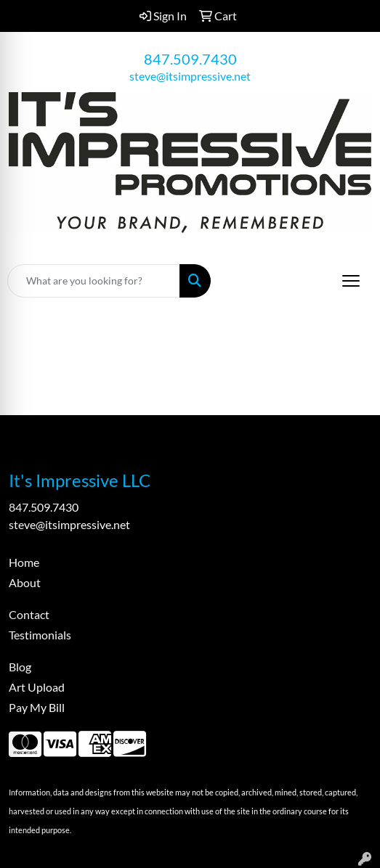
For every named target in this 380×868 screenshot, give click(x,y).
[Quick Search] (94, 281)
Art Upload (37, 687)
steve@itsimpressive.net (190, 76)
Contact (29, 614)
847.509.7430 (190, 59)
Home (24, 562)
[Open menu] (351, 281)
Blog (20, 667)
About (25, 582)
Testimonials (40, 635)
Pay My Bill (37, 707)
